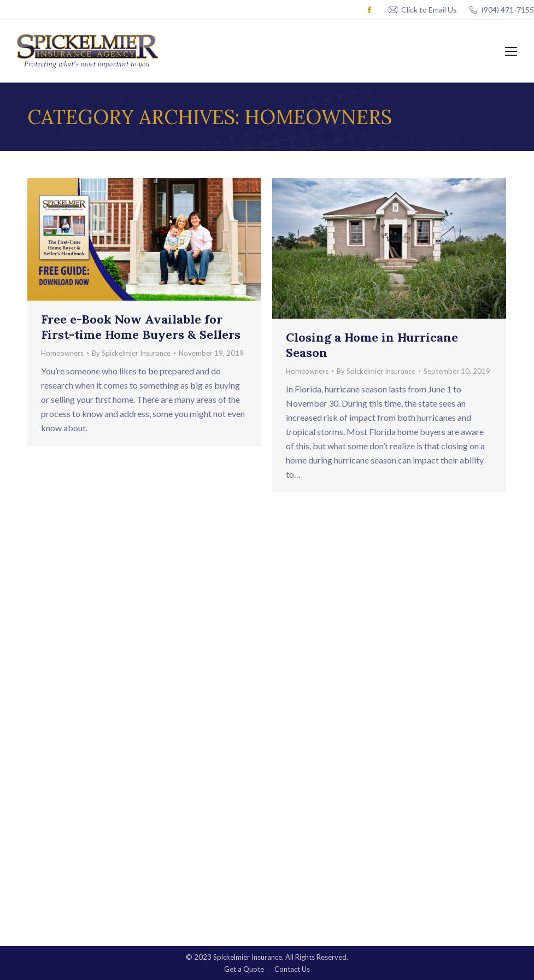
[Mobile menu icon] (511, 51)
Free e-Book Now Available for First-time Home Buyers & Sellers (141, 327)
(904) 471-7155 (501, 10)
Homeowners (62, 353)
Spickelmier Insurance (248, 957)
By (131, 353)
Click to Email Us (429, 10)
